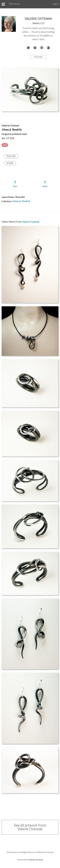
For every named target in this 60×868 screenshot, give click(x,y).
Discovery (14, 4)
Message (38, 57)
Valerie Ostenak (38, 19)
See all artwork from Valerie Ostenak (30, 827)
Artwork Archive (36, 860)
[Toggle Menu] (3, 4)
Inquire (11, 156)
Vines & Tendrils (21, 201)
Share (10, 163)
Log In (55, 4)
